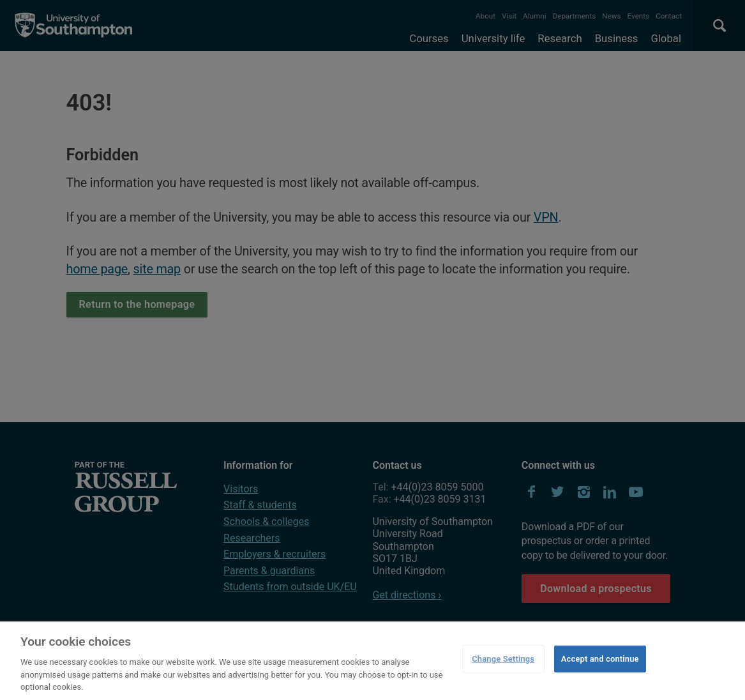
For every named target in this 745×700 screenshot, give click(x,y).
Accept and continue (600, 659)
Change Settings (503, 659)
